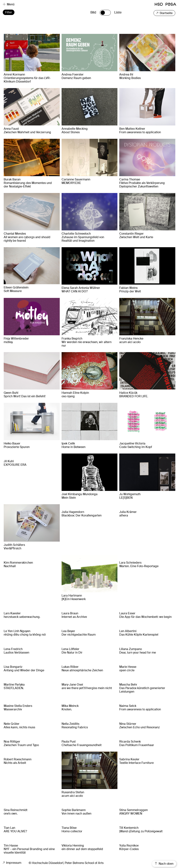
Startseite (164, 13)
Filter (9, 12)
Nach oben (164, 864)
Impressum (12, 863)
